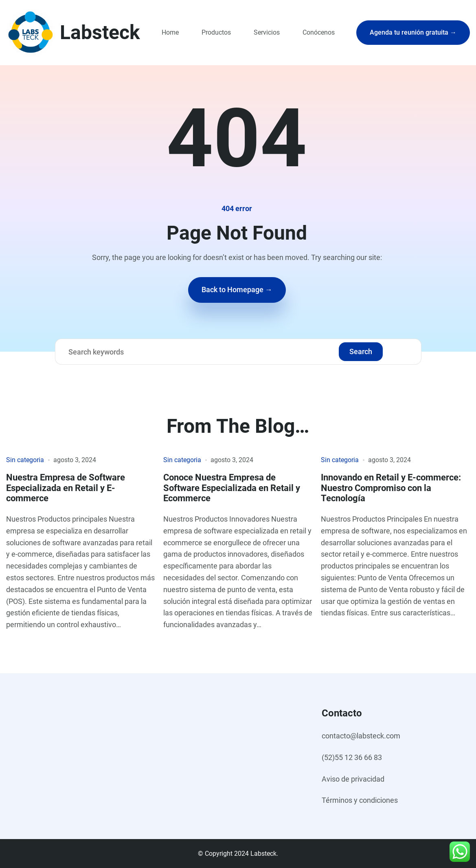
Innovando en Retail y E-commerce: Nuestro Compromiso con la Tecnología (391, 488)
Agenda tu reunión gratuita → (413, 32)
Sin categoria (25, 460)
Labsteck (100, 32)
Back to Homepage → (237, 290)
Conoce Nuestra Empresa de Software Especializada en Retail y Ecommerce (232, 488)
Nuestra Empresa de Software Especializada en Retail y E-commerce (66, 488)
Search (361, 351)
